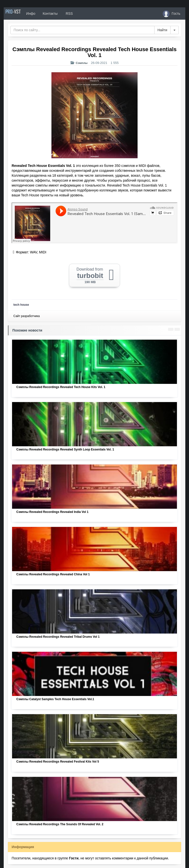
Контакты (61, 14)
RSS (80, 14)
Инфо (41, 14)
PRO (18, 14)
